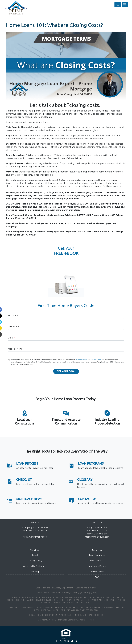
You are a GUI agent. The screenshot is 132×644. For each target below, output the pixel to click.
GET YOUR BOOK (66, 371)
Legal (35, 555)
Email (12, 338)
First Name (14, 316)
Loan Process (97, 561)
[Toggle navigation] (125, 5)
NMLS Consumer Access (35, 537)
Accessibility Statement (35, 566)
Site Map (35, 572)
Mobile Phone (15, 349)
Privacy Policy (96, 360)
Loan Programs (97, 555)
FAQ (97, 577)
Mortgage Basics (97, 566)
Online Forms (97, 572)
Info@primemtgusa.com (97, 537)
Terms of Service (81, 360)
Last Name (14, 327)
